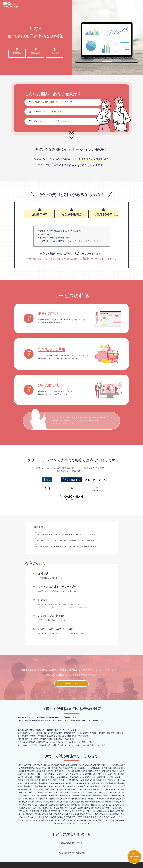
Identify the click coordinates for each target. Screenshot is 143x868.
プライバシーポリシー (134, 866)
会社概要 (122, 866)
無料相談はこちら (71, 671)
